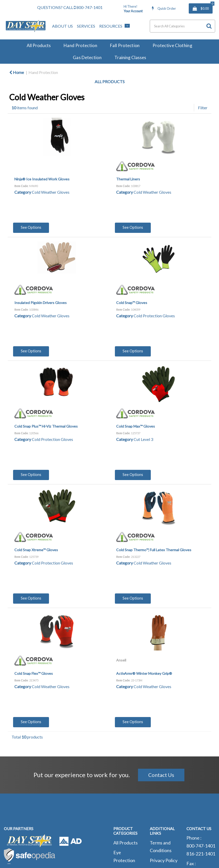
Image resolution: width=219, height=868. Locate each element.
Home (17, 72)
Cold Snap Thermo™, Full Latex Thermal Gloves (154, 550)
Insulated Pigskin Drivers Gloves (41, 303)
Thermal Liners (128, 179)
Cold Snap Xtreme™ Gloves (36, 550)
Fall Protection (125, 45)
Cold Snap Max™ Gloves (136, 426)
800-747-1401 (88, 7)
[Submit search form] (209, 26)
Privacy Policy (164, 860)
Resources (111, 26)
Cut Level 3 (143, 439)
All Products (39, 45)
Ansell (121, 660)
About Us (62, 26)
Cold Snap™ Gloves (132, 303)
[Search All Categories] (182, 26)
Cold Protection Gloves (154, 316)
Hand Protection (80, 45)
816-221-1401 (201, 854)
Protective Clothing (172, 45)
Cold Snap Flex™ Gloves (34, 673)
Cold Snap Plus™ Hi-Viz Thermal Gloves (46, 426)
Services (86, 26)
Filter (203, 108)
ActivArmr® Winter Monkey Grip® (144, 673)
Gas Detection (87, 57)
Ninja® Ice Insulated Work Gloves (42, 179)
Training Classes (130, 57)
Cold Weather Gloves (51, 192)
